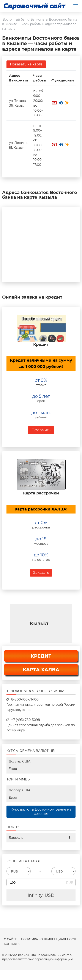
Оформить (41, 430)
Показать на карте (26, 64)
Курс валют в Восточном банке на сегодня (41, 812)
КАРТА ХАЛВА (41, 670)
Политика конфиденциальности (49, 939)
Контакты (12, 944)
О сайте (10, 939)
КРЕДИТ (41, 656)
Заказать (41, 573)
